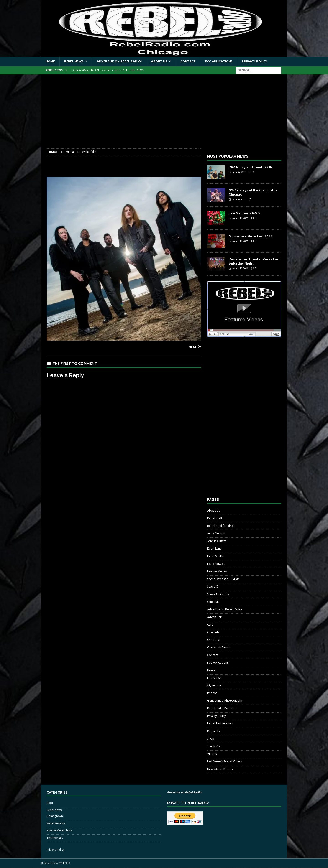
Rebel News (74, 62)
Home (50, 62)
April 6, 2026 (239, 172)
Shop (211, 739)
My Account (215, 686)
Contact (188, 62)
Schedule (213, 602)
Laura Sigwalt (216, 564)
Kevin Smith (215, 556)
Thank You (214, 746)
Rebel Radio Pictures (221, 708)
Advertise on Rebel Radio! (119, 62)
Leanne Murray (217, 571)
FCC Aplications (219, 62)
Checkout (214, 640)
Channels (213, 633)
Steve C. (213, 587)
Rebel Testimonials (220, 724)
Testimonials (55, 838)
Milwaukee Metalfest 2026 (251, 236)
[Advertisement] (164, 114)
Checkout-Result (219, 648)
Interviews (214, 678)
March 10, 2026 (240, 269)
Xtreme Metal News (59, 831)
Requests (213, 731)
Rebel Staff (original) (221, 526)
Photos (212, 693)
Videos (212, 754)
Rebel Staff (215, 518)
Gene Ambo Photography (225, 701)
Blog (50, 803)
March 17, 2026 (240, 218)
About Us (159, 62)
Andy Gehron (216, 533)
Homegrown (55, 816)
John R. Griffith (217, 541)
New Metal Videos (220, 769)
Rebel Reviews (56, 823)
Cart (210, 625)
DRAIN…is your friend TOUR (251, 167)
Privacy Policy (255, 62)
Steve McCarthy (218, 594)
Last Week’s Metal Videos (225, 762)
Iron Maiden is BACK (245, 213)
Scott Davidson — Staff (223, 579)
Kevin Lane (214, 549)
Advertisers (215, 617)
